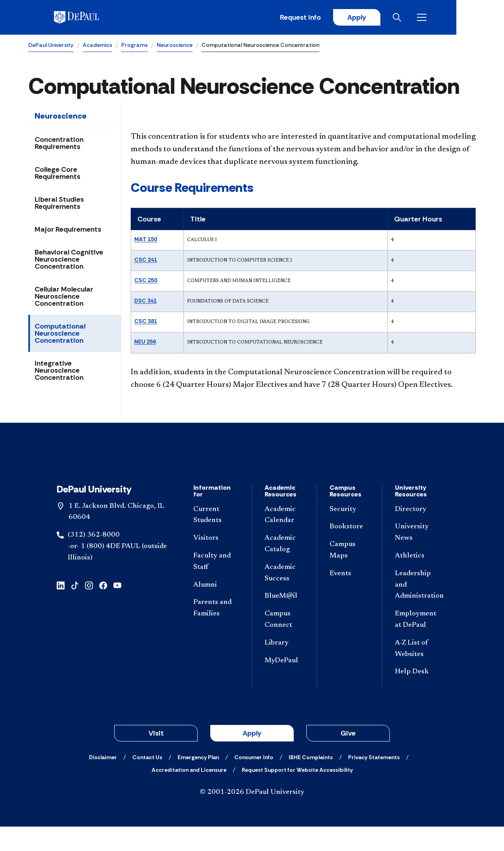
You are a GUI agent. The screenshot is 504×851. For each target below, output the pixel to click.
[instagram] (89, 609)
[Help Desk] (418, 697)
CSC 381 (146, 322)
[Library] (284, 668)
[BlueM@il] (284, 621)
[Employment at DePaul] (418, 644)
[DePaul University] (90, 18)
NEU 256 (145, 342)
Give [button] (348, 758)
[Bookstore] (349, 552)
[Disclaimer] (103, 782)
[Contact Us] (147, 782)
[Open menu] (469, 18)
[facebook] (103, 609)
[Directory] (418, 534)
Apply (402, 18)
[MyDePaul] (284, 685)
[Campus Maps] (349, 575)
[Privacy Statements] (374, 782)
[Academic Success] (284, 598)
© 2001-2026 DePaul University (252, 817)
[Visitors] (216, 563)
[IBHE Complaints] (311, 782)
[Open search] (445, 18)
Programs (134, 46)
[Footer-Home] (252, 471)
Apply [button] (252, 758)
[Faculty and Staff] (216, 586)
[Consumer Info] (254, 782)
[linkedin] (61, 609)
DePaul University (51, 46)
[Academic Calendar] (284, 540)
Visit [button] (156, 758)
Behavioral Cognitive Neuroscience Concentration (69, 260)
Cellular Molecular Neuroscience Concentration (64, 297)
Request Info (346, 18)
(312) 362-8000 (94, 559)
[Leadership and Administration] (418, 609)
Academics (97, 46)
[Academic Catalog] (284, 569)
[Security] (349, 534)
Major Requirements (68, 230)
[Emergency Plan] (198, 782)
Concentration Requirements (59, 144)
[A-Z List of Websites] (418, 673)
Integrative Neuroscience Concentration (59, 371)
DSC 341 (145, 301)
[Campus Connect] (284, 644)
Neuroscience (175, 46)
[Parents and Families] (216, 633)
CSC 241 (146, 260)
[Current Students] (216, 540)
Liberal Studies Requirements (59, 204)
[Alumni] (216, 610)
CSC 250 (146, 281)
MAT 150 (146, 240)
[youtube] (117, 609)
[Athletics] (418, 581)
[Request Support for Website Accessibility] (297, 794)
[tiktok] (75, 609)
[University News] (418, 557)
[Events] (349, 598)
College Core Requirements (57, 174)
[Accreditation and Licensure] (189, 794)
